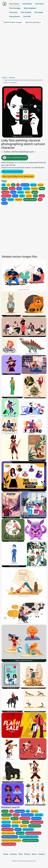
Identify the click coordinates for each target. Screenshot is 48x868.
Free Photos (27, 4)
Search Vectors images (13, 22)
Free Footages (15, 8)
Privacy (27, 854)
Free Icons (13, 12)
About (34, 854)
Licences (13, 854)
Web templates (30, 8)
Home (4, 77)
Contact (42, 854)
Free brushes (26, 12)
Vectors (12, 77)
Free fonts (39, 4)
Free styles (39, 12)
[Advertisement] (24, 51)
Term (20, 854)
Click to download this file (15, 158)
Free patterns (15, 17)
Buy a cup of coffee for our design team (18, 176)
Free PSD (27, 17)
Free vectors (14, 4)
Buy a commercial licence (12, 172)
